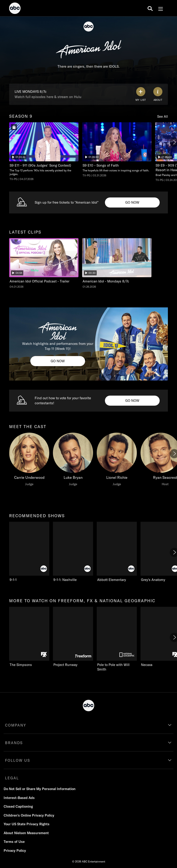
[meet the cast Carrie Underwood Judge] (29, 461)
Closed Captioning (18, 806)
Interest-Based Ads (19, 798)
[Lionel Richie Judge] (117, 461)
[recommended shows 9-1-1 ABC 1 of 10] (29, 552)
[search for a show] (150, 8)
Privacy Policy (15, 851)
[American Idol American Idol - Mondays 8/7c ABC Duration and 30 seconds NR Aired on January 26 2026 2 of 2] (117, 263)
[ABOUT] (158, 94)
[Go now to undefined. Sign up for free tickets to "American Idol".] (132, 202)
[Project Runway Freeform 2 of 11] (73, 637)
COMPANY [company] (16, 725)
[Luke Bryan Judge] (73, 461)
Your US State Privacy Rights (27, 824)
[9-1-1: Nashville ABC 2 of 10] (73, 552)
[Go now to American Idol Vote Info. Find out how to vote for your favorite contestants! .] (132, 401)
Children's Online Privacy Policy (29, 815)
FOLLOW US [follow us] (18, 760)
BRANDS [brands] (14, 743)
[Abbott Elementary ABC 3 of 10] (117, 552)
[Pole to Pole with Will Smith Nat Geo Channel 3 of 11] (117, 639)
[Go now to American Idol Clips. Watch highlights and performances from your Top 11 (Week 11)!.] (58, 361)
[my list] (141, 94)
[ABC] (15, 9)
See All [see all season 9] (163, 116)
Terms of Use (14, 842)
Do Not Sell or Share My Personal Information (40, 789)
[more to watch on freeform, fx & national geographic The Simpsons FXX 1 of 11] (29, 637)
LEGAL (12, 778)
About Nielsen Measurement (26, 833)
